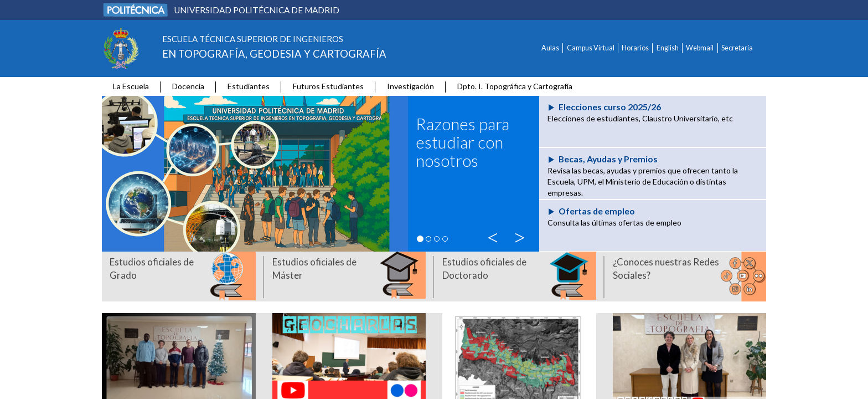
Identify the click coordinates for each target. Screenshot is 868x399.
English (668, 48)
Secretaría (737, 48)
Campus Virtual (591, 48)
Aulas (550, 48)
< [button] (495, 235)
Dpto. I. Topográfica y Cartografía (515, 86)
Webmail (700, 48)
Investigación (410, 86)
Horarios (635, 48)
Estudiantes (249, 86)
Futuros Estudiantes (328, 86)
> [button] (521, 235)
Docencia (188, 86)
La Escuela (131, 86)
